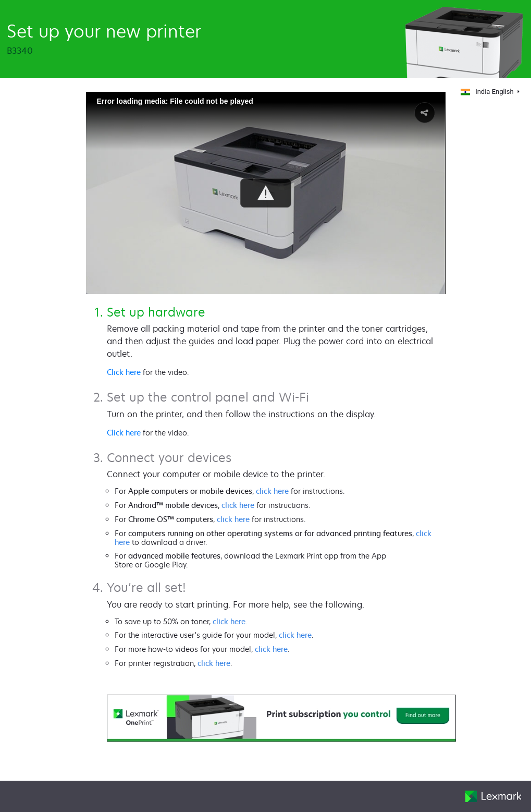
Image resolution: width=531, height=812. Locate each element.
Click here (124, 372)
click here (272, 491)
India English (486, 92)
